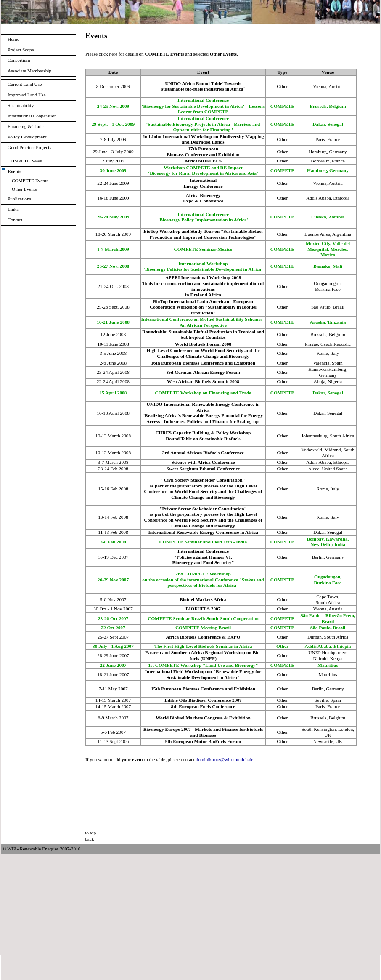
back (89, 839)
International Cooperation (32, 116)
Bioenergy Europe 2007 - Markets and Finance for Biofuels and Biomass (203, 732)
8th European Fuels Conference (203, 706)
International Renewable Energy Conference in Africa (203, 532)
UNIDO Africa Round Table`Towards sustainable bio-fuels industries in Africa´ (203, 86)
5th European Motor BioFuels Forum (203, 741)
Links (13, 209)
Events (15, 171)
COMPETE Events (30, 181)
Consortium (19, 60)
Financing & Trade (26, 126)
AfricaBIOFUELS (203, 161)
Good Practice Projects (29, 147)
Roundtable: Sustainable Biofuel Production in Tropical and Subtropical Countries (203, 335)
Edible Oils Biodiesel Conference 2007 (203, 700)
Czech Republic (336, 344)
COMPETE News (25, 161)
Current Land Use (25, 84)
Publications (19, 199)
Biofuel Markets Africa (203, 599)
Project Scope (21, 50)
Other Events (24, 189)
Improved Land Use (27, 95)
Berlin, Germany (328, 689)
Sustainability (21, 105)
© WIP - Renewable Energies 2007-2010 (42, 849)
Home (13, 39)
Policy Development (27, 137)
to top (90, 833)
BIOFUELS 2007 (203, 609)
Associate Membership (29, 71)
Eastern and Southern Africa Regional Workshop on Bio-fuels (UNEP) (203, 655)
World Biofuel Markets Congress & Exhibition (203, 718)
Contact (15, 220)
